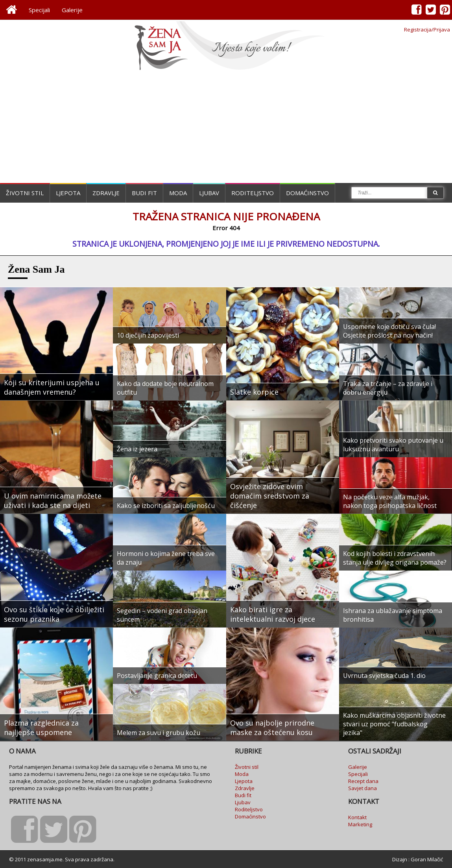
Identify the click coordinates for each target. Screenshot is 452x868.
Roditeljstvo (253, 193)
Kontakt (357, 817)
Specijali (39, 10)
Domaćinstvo (307, 193)
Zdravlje (106, 193)
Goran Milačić (427, 859)
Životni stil (25, 193)
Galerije (72, 10)
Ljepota (68, 193)
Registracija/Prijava (427, 30)
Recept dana (363, 781)
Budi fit (144, 193)
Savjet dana (363, 788)
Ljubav (209, 193)
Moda (178, 193)
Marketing (360, 824)
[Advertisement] (226, 128)
